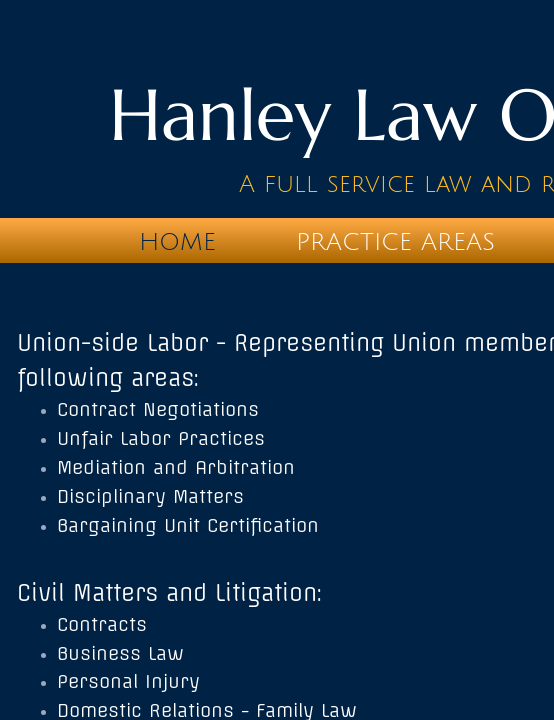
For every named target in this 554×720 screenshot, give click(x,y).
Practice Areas (395, 242)
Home (177, 242)
